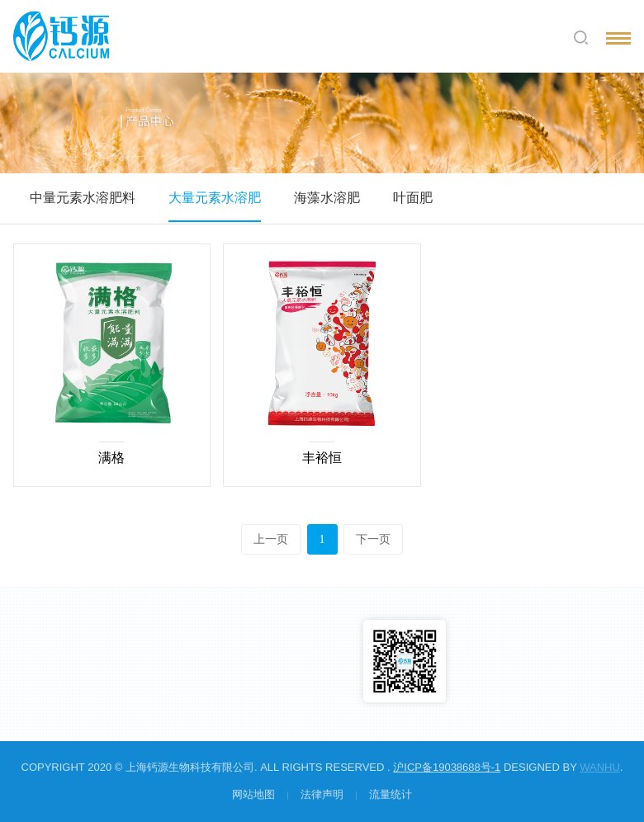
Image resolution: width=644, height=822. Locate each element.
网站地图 (253, 794)
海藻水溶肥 (327, 198)
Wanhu (600, 767)
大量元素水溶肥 (215, 198)
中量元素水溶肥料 (83, 198)
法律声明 (322, 794)
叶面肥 (413, 198)
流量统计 (391, 794)
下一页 (373, 539)
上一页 (271, 539)
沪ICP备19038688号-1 (447, 767)
